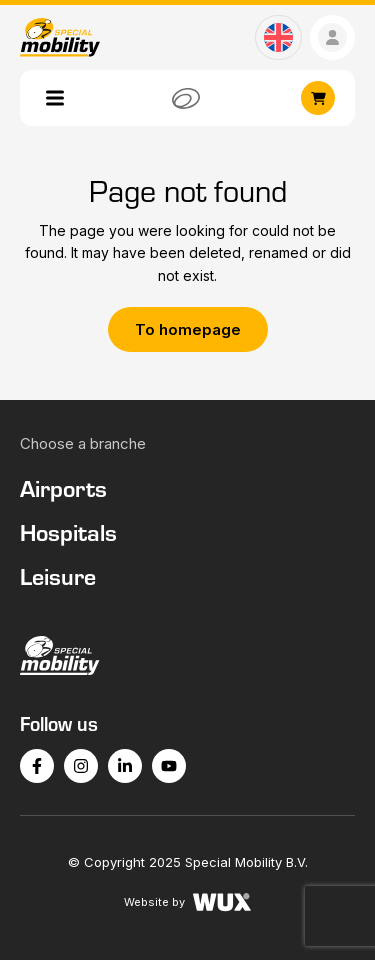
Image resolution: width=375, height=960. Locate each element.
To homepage (188, 329)
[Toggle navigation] (55, 98)
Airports (63, 488)
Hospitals (68, 532)
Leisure (58, 576)
